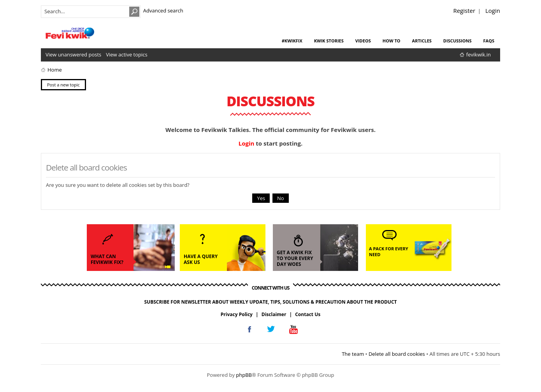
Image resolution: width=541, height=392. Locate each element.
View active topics (126, 54)
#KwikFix (292, 41)
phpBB (244, 375)
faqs (489, 41)
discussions (458, 41)
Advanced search (163, 11)
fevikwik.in (479, 54)
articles (422, 41)
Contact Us (308, 314)
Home (55, 70)
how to (392, 41)
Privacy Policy (237, 314)
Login (493, 11)
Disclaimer (274, 314)
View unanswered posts (73, 54)
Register (464, 11)
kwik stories (329, 41)
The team (353, 354)
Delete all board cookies (397, 354)
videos (363, 41)
